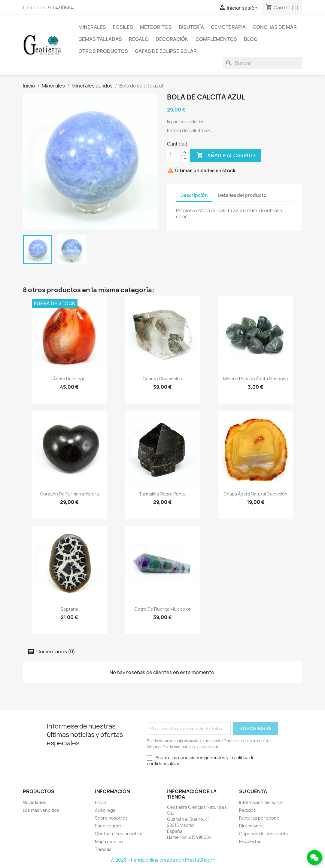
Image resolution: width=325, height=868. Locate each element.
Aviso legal (106, 810)
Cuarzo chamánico (162, 379)
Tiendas (103, 849)
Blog (251, 39)
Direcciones (251, 826)
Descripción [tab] (194, 195)
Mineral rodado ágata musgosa (255, 379)
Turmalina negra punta (162, 494)
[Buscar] (263, 63)
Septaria (69, 609)
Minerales (92, 27)
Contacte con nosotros (119, 834)
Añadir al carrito (226, 155)
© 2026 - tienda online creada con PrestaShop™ (163, 860)
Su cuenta (253, 791)
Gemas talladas (100, 39)
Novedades (35, 802)
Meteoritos (156, 27)
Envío (100, 802)
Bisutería (191, 27)
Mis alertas (250, 841)
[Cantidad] (174, 155)
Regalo (139, 39)
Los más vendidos (41, 810)
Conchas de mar (275, 27)
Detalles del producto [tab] (242, 195)
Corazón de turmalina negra (69, 494)
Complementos (216, 39)
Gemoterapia (228, 27)
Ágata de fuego (69, 379)
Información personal (261, 802)
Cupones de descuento (264, 834)
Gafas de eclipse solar (166, 51)
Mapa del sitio (109, 841)
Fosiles (123, 27)
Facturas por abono (259, 818)
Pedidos (248, 810)
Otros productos (103, 51)
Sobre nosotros (111, 818)
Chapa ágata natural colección (255, 494)
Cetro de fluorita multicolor (163, 609)
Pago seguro (108, 826)
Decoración (172, 39)
